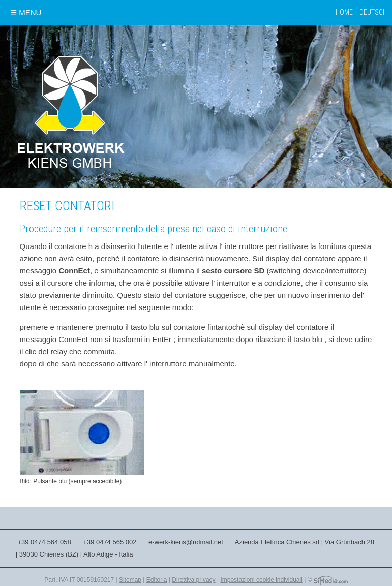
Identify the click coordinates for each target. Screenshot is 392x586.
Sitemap (130, 580)
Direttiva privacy (193, 580)
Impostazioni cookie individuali (261, 580)
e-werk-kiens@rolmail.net (186, 542)
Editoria (157, 580)
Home (344, 12)
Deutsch (373, 12)
